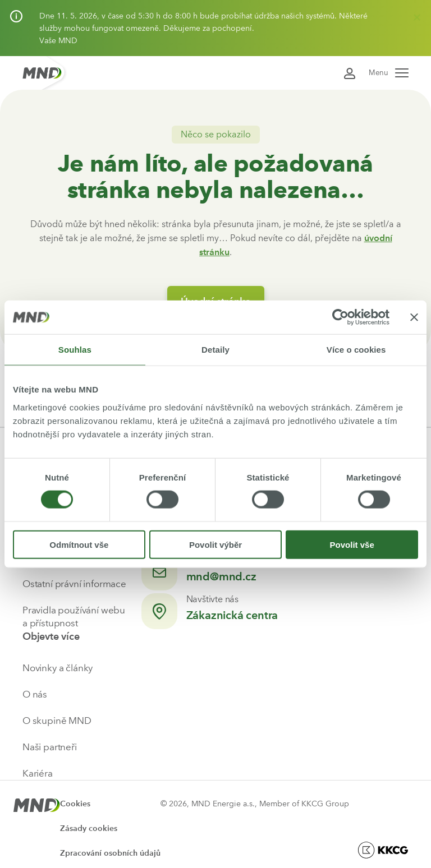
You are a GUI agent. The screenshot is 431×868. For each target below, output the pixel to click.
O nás (35, 694)
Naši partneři (50, 747)
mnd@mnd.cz (221, 576)
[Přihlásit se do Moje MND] (350, 73)
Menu (389, 73)
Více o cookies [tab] (356, 350)
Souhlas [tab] (75, 350)
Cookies (75, 804)
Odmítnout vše (79, 544)
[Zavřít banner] (414, 317)
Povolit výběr (215, 544)
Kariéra (38, 773)
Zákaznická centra (232, 615)
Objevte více (51, 636)
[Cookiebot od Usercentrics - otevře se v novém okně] (340, 317)
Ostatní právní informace (74, 584)
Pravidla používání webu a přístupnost (74, 617)
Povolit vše (352, 544)
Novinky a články (58, 668)
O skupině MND (57, 721)
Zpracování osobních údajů (110, 853)
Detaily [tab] (215, 350)
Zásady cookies (89, 828)
